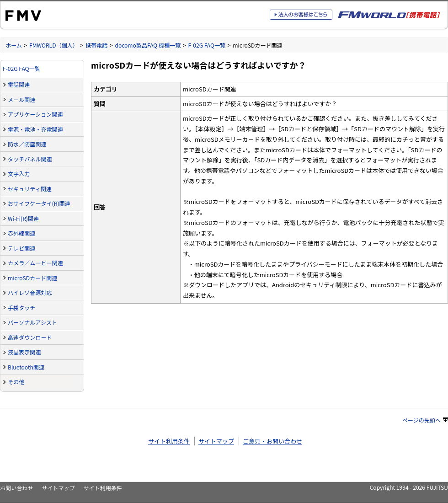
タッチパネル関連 (30, 159)
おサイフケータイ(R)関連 (39, 203)
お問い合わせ (16, 488)
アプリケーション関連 (35, 114)
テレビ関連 (21, 248)
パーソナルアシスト (32, 322)
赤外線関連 (21, 233)
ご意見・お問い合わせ (272, 441)
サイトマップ (216, 441)
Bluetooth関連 (26, 367)
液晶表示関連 (24, 352)
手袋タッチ (21, 308)
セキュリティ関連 (30, 189)
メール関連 (21, 99)
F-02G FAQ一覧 (207, 45)
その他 (16, 382)
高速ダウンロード (30, 337)
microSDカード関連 (32, 278)
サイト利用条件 (169, 441)
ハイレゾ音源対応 (30, 292)
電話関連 (19, 84)
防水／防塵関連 (27, 144)
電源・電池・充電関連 (35, 129)
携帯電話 (96, 45)
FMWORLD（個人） (54, 45)
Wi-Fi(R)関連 (23, 218)
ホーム (14, 45)
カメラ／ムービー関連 (35, 263)
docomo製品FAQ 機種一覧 (148, 45)
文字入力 (19, 174)
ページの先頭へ (425, 420)
